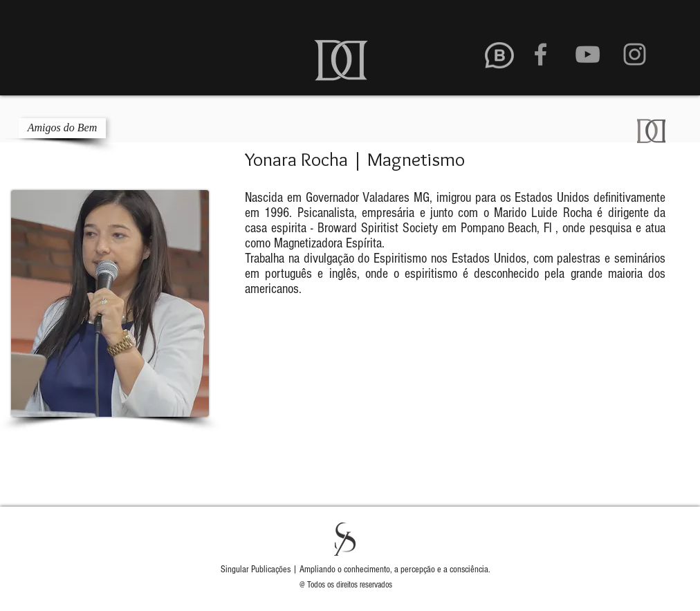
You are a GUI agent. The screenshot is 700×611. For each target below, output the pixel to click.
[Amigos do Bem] (62, 128)
